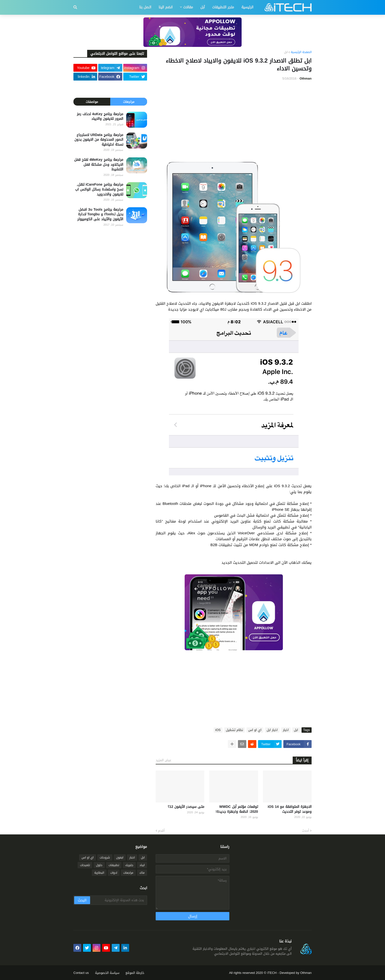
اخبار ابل (272, 730)
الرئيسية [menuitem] (247, 7)
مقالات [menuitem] (188, 7)
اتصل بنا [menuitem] (145, 7)
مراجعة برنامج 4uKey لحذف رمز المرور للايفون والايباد (100, 117)
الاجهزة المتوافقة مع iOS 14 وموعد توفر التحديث (290, 809)
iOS (218, 730)
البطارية (99, 873)
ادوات (114, 873)
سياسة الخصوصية (107, 973)
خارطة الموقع (135, 973)
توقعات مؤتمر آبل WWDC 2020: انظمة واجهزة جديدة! (237, 809)
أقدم (161, 831)
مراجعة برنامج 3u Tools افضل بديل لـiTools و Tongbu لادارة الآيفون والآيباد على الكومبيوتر (100, 214)
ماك (142, 873)
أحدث (306, 831)
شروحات (105, 857)
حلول (99, 865)
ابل (286, 52)
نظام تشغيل (234, 730)
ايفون (120, 857)
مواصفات (92, 102)
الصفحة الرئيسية (301, 52)
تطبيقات (114, 865)
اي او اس (255, 730)
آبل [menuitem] (203, 7)
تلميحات (85, 865)
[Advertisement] (234, 121)
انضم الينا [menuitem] (166, 7)
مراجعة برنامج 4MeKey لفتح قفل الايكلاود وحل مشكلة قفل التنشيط (99, 165)
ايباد (142, 865)
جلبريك (129, 865)
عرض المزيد (164, 760)
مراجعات (129, 102)
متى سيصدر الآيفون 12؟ (186, 807)
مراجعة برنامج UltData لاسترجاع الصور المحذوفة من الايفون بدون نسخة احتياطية (99, 140)
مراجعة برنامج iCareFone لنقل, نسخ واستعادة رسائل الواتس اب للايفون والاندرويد (99, 189)
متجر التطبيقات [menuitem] (223, 7)
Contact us (81, 973)
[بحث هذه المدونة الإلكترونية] (118, 900)
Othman (306, 973)
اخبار (286, 730)
